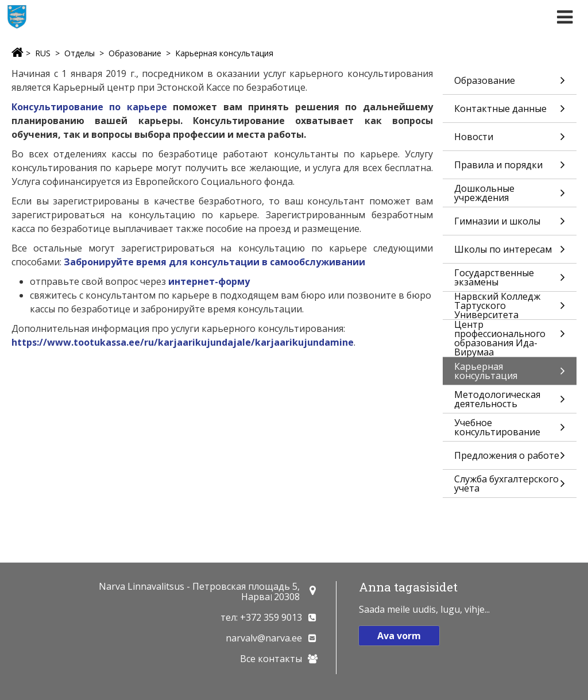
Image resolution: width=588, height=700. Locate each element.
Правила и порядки (510, 169)
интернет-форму (209, 281)
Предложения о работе (510, 459)
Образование (135, 53)
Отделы (80, 53)
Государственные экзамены (510, 279)
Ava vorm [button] (399, 636)
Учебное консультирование (510, 429)
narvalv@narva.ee (264, 638)
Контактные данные (510, 112)
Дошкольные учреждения (510, 194)
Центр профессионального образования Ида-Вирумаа (510, 338)
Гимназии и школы (510, 225)
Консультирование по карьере (89, 107)
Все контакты (271, 659)
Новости (510, 140)
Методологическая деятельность (510, 401)
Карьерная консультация (224, 53)
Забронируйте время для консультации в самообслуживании (214, 262)
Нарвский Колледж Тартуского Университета (510, 305)
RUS (43, 53)
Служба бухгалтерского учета (510, 485)
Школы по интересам (510, 253)
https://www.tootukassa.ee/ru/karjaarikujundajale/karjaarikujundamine (183, 342)
